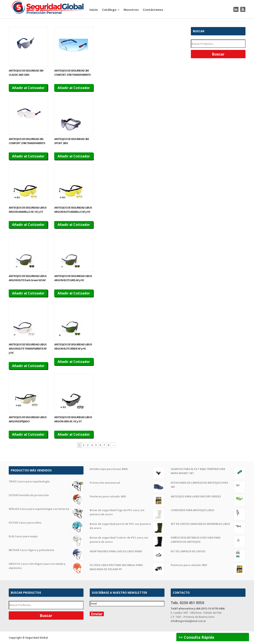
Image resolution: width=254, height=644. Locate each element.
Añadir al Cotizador (28, 88)
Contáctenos (153, 10)
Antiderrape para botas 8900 (127, 469)
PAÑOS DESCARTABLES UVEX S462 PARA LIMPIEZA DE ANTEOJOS (208, 540)
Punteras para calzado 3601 (127, 497)
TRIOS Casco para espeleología (46, 482)
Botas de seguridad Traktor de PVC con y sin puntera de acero (127, 540)
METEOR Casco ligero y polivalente (46, 550)
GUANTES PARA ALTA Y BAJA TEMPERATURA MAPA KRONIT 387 (208, 471)
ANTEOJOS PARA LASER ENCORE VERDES (208, 497)
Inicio (94, 10)
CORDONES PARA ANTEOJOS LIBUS (208, 510)
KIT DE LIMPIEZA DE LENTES (208, 551)
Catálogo (111, 10)
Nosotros (131, 10)
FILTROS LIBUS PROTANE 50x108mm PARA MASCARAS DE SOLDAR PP (127, 567)
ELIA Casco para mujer (46, 536)
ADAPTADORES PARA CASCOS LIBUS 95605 (127, 551)
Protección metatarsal (127, 483)
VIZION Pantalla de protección (46, 495)
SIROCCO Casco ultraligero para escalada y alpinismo (46, 566)
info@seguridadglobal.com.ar (188, 621)
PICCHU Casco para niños (46, 523)
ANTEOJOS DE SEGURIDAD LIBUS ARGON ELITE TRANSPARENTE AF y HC (28, 349)
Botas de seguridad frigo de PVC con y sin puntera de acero (127, 512)
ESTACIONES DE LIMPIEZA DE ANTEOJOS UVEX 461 (208, 485)
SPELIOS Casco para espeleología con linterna (46, 509)
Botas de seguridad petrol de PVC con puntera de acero (127, 526)
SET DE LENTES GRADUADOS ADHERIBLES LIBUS (208, 524)
